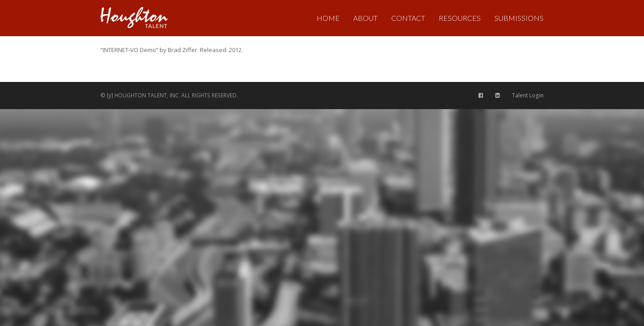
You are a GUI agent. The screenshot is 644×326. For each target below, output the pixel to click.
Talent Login (528, 95)
